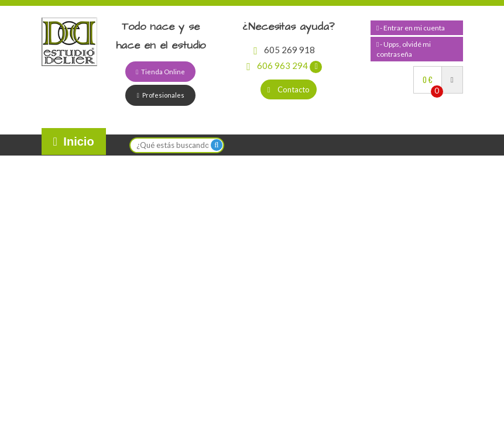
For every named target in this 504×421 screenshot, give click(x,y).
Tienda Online (160, 72)
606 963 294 (284, 65)
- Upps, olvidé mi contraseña (404, 49)
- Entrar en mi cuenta (411, 28)
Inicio (74, 142)
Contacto (289, 89)
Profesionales (161, 95)
